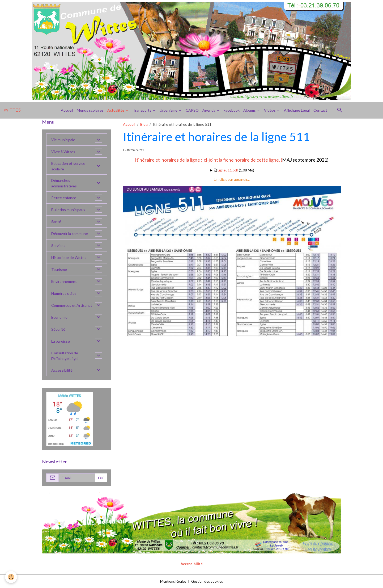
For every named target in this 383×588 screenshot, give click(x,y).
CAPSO (192, 110)
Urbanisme (169, 110)
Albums (250, 110)
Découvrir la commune (70, 234)
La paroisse (61, 341)
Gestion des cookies (208, 581)
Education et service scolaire (68, 166)
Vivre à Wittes (63, 152)
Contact (320, 110)
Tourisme (59, 269)
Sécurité (58, 329)
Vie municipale (63, 140)
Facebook (232, 110)
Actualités (116, 110)
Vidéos (270, 110)
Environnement (64, 281)
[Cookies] (11, 577)
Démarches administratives (64, 183)
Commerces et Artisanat (72, 305)
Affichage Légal (297, 110)
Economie (59, 317)
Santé (56, 222)
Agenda (209, 110)
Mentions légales (172, 581)
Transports (142, 110)
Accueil (67, 110)
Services (58, 245)
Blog (144, 124)
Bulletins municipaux (68, 210)
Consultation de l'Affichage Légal (65, 356)
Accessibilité (62, 370)
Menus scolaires (90, 110)
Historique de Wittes (69, 257)
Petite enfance (64, 198)
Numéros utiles (64, 293)
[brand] (12, 110)
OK (101, 478)
